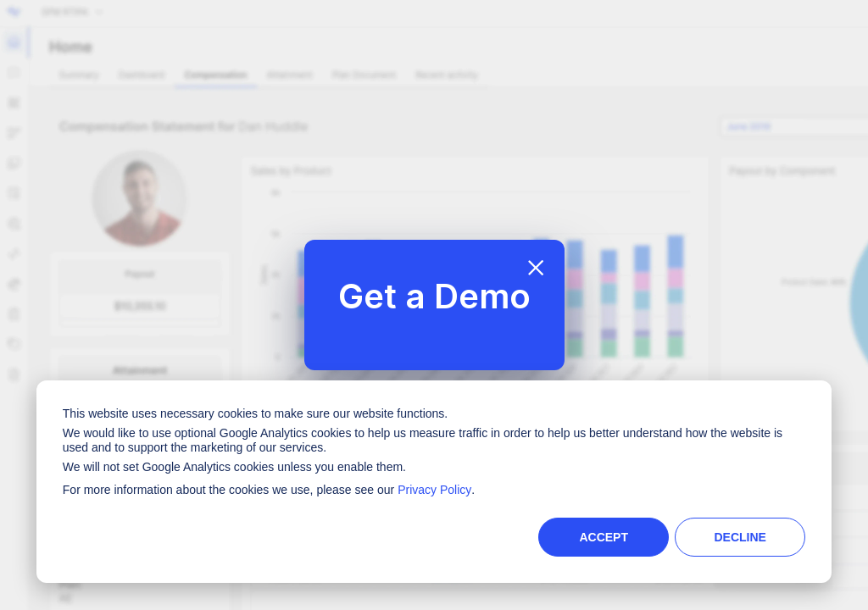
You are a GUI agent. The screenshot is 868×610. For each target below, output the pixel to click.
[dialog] (434, 482)
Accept (604, 537)
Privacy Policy (434, 490)
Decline (740, 537)
